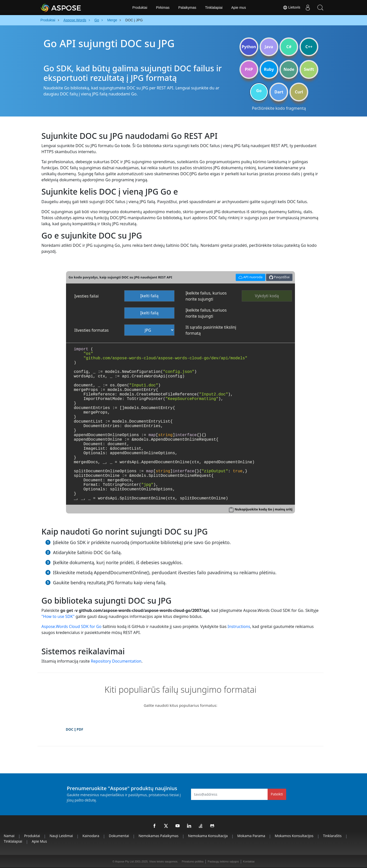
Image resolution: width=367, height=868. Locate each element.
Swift (309, 69)
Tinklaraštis (332, 836)
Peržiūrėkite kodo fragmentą (279, 108)
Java (269, 47)
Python (249, 47)
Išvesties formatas (91, 330)
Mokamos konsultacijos (294, 836)
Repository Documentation (116, 661)
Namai (9, 836)
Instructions (239, 626)
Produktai (140, 8)
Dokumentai (119, 836)
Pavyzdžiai (279, 277)
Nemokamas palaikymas (159, 836)
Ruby (269, 69)
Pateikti (277, 794)
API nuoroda (250, 277)
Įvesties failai (86, 296)
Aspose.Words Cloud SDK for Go (71, 626)
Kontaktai (249, 861)
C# (289, 47)
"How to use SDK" (58, 616)
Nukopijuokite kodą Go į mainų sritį (263, 509)
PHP (249, 69)
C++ (309, 47)
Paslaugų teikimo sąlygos (223, 861)
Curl (299, 92)
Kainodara (91, 836)
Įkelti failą (149, 296)
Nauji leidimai (61, 836)
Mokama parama (251, 836)
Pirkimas (163, 8)
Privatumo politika (193, 861)
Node (289, 69)
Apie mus (238, 8)
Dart (279, 92)
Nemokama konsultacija (208, 836)
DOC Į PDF (75, 729)
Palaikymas (187, 8)
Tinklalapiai (214, 8)
